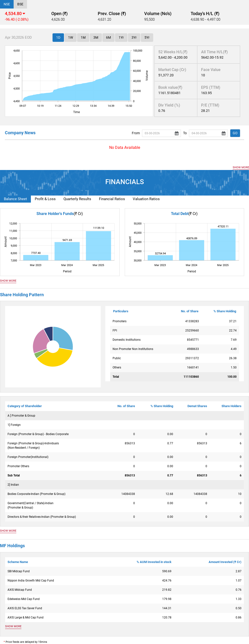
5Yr (147, 37)
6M (108, 37)
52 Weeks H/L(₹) (173, 52)
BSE (20, 4)
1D (58, 37)
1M (83, 37)
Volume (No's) (158, 13)
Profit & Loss (45, 199)
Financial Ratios (112, 199)
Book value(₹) (170, 87)
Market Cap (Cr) (172, 70)
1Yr (121, 37)
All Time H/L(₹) (214, 52)
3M (96, 37)
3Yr (134, 37)
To (185, 133)
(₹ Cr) (78, 214)
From (136, 133)
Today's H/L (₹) (205, 13)
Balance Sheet (15, 199)
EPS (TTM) (211, 87)
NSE (7, 4)
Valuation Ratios (146, 199)
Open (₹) (59, 13)
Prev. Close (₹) (112, 13)
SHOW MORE (241, 167)
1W (71, 37)
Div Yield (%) (169, 105)
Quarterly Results (77, 199)
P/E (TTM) (210, 105)
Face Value (211, 70)
